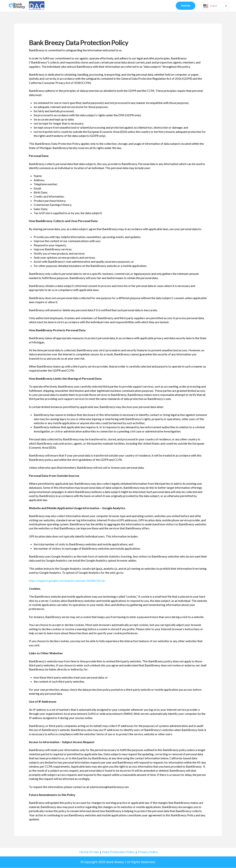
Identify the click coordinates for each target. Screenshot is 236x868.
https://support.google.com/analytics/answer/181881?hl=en (67, 581)
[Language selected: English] (215, 6)
